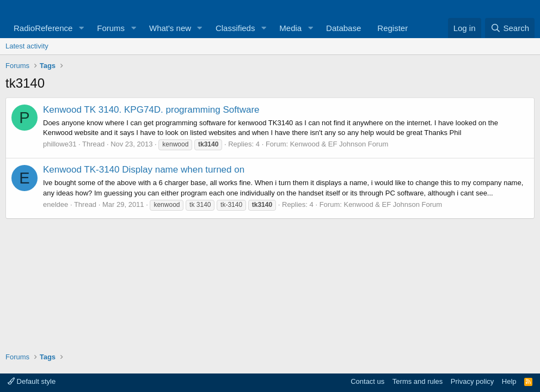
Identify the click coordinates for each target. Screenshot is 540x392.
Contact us (367, 381)
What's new (170, 28)
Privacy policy (472, 381)
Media (290, 28)
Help (509, 381)
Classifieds (235, 28)
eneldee (56, 204)
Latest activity (27, 46)
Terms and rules (418, 381)
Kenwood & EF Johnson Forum (339, 144)
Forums (111, 28)
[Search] (510, 28)
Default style (32, 381)
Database (343, 28)
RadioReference (43, 28)
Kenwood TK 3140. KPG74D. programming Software (151, 110)
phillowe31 (60, 144)
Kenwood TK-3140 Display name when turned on (144, 170)
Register (392, 28)
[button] (81, 28)
